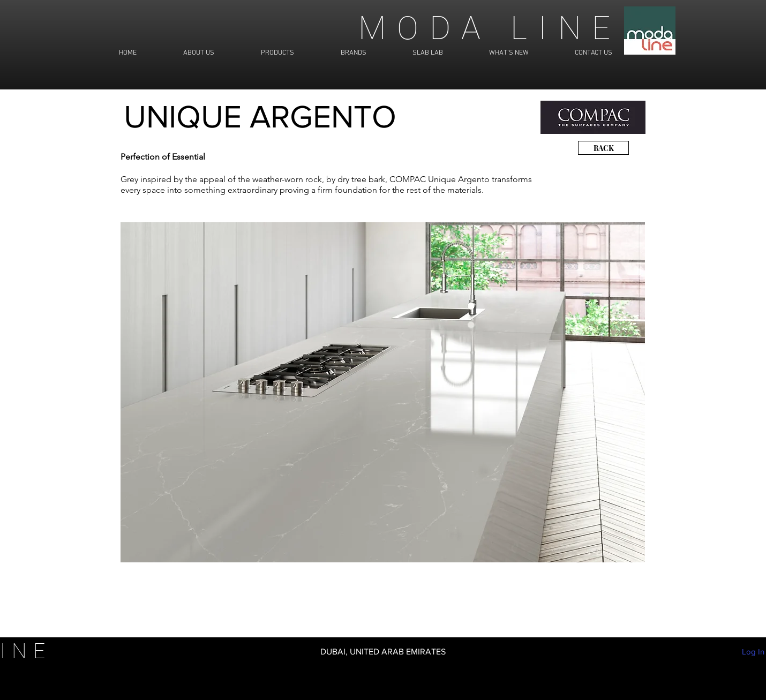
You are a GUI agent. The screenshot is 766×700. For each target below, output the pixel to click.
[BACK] (603, 148)
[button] (383, 392)
